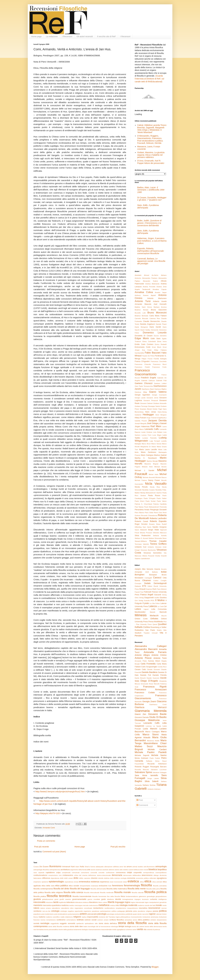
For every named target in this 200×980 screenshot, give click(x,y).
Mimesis (141, 615)
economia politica (142, 878)
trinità (114, 930)
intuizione (49, 902)
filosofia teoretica (59, 896)
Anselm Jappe (161, 292)
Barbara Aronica (160, 307)
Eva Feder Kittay (150, 350)
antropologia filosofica (41, 870)
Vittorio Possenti (148, 556)
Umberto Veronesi (155, 547)
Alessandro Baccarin (146, 649)
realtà (62, 917)
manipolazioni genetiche (158, 902)
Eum (154, 589)
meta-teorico (94, 905)
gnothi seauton (65, 899)
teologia (128, 926)
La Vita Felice (155, 603)
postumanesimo (74, 914)
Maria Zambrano (148, 452)
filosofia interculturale (92, 892)
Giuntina (163, 598)
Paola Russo (154, 495)
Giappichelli (149, 598)
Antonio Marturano (157, 298)
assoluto (105, 870)
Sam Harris (147, 527)
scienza (80, 920)
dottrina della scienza (112, 878)
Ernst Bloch (157, 347)
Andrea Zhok (161, 287)
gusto (103, 899)
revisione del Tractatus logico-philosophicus (115, 917)
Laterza (153, 606)
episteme (45, 882)
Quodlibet (162, 624)
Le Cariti (161, 606)
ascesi (93, 870)
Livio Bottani (158, 432)
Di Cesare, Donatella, (152, 199)
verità (140, 929)
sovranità (72, 923)
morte (164, 905)
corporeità (138, 873)
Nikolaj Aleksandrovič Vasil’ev (151, 493)
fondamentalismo (132, 896)
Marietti (152, 612)
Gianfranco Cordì (158, 704)
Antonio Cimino (159, 655)
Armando (138, 572)
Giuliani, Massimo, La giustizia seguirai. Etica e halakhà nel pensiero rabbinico (151, 155)
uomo (134, 930)
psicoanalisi (92, 914)
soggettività (55, 923)
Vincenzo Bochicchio (148, 550)
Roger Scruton (141, 524)
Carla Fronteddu (148, 664)
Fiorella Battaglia (160, 359)
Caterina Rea (155, 318)
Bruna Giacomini (159, 310)
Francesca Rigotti (155, 687)
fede (110, 886)
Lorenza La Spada (153, 726)
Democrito (155, 330)
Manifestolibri (140, 612)
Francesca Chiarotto (143, 364)
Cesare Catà (140, 669)
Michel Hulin (154, 474)
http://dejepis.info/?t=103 (48, 813)
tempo (121, 926)
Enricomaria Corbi (143, 347)
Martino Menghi (152, 461)
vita (145, 930)
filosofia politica (155, 892)
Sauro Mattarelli (141, 530)
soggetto (63, 923)
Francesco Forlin (159, 367)
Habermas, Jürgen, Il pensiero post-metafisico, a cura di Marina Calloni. (152, 241)
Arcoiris (164, 569)
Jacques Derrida (157, 421)
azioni (131, 870)
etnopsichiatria (85, 886)
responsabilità (93, 917)
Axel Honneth (160, 304)
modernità (133, 905)
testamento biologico (81, 930)
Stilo (165, 630)
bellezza (137, 870)
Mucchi (164, 616)
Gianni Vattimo (158, 392)
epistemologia (56, 882)
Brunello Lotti (140, 313)
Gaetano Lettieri (160, 383)
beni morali (144, 870)
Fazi (142, 592)
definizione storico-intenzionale (100, 875)
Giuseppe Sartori (154, 406)
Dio (41, 867)
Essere (46, 867)
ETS (144, 586)
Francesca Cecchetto (159, 361)
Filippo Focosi (147, 359)
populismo (37, 914)
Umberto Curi (141, 547)
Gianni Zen (140, 714)
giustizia (37, 899)
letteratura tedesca (82, 902)
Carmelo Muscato (142, 318)
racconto (145, 914)
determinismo (147, 875)
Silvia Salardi (151, 781)
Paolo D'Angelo (150, 498)
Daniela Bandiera (150, 672)
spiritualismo (89, 923)
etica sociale (74, 886)
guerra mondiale (94, 899)
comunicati (76, 873)
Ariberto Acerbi (160, 301)
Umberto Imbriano (154, 789)
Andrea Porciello (149, 287)
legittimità (62, 902)
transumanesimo (95, 930)
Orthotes (154, 619)
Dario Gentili (155, 327)
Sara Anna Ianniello (146, 775)
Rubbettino (139, 630)
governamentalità (79, 899)
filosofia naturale (138, 892)
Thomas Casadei (158, 541)
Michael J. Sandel (144, 470)
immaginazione (128, 899)
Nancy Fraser (154, 480)
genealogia (151, 896)
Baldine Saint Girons (143, 307)
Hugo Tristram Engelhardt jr (157, 418)
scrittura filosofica (117, 920)
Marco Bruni (146, 444)
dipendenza (55, 878)
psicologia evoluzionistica (116, 914)
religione (77, 917)
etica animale (157, 882)
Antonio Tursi (143, 301)
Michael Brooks (160, 467)
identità (118, 899)
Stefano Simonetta (155, 538)
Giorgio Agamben (143, 395)
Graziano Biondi (146, 409)
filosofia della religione (54, 892)
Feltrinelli (148, 592)
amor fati (123, 867)
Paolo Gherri (140, 501)
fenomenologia (132, 885)
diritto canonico (85, 878)
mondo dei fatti (150, 905)
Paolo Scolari (151, 501)
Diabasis (138, 586)
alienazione (108, 867)
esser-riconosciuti (116, 882)
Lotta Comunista (159, 609)
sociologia (45, 923)
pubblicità (129, 914)
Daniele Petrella (160, 675)
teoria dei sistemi (138, 926)
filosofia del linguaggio (80, 889)
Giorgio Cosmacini (159, 395)
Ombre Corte (141, 619)
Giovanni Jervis (152, 398)
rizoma (43, 920)
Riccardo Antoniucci (157, 764)
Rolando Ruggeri (142, 767)
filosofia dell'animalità (98, 889)
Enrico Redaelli (161, 344)
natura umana (45, 908)
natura (36, 908)
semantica (128, 920)
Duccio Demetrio (160, 336)
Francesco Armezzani (151, 690)
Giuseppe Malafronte (147, 720)
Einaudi (142, 589)
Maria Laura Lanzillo (148, 450)
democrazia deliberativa (132, 875)
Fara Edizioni (162, 589)
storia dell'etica (111, 923)
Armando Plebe (141, 661)
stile (96, 923)
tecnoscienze (106, 926)
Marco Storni (151, 734)
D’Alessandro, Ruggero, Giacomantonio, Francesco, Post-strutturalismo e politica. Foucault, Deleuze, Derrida (150, 139)
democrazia (117, 875)
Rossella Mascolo (142, 770)
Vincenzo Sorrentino (152, 553)
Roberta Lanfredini (158, 518)
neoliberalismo (110, 908)
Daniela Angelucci (147, 324)
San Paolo (150, 630)
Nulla (82, 867)
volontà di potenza (154, 930)
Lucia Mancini (150, 729)
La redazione (52, 36)
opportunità (79, 911)
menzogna (79, 905)
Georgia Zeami (149, 701)
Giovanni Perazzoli (151, 400)
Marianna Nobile (153, 741)
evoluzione (103, 886)
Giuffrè (157, 598)
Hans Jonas (150, 412)
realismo (42, 917)
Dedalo (147, 583)
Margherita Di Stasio (148, 447)
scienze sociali (91, 920)
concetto (101, 873)
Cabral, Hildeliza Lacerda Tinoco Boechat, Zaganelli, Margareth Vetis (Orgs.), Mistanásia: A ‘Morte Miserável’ (152, 129)
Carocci (157, 578)
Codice (156, 581)
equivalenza (69, 882)
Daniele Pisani (161, 324)
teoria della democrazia (153, 926)
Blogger (155, 967)
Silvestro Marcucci (160, 533)
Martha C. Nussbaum (146, 458)
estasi (125, 882)
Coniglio (164, 581)
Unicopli (155, 633)
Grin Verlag (139, 600)
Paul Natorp (139, 507)
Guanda (147, 600)
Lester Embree (147, 432)
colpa (58, 873)
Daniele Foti (146, 675)
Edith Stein (156, 339)
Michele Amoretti (149, 477)
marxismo (38, 905)
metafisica (104, 905)
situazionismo (162, 920)
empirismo (37, 882)
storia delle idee (76, 926)
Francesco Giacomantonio (146, 372)
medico (72, 905)
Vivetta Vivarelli (161, 556)
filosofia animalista (160, 886)
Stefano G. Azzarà (141, 538)
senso (135, 920)
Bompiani (153, 575)
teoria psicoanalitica (51, 930)
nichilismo (38, 911)
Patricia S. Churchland (144, 504)
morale (159, 905)
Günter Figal (157, 409)
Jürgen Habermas (142, 427)
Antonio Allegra (142, 655)
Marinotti (163, 612)
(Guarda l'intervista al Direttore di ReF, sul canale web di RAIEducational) (149, 79)
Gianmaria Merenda (151, 711)
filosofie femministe (99, 896)
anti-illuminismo (149, 867)
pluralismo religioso (145, 911)
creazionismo (53, 875)
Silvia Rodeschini (143, 536)
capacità (41, 873)
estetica (133, 881)
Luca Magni (157, 435)
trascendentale (107, 930)
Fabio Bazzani (153, 353)
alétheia (116, 867)
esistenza (95, 882)
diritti (62, 878)
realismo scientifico (53, 917)
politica (163, 911)
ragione (152, 914)
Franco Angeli (147, 595)
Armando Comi (49, 828)
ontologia (55, 911)
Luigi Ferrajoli (155, 441)
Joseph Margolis (141, 423)
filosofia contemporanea (43, 889)
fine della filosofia (114, 896)
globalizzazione (48, 899)
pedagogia (121, 911)
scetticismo (61, 920)
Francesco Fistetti (142, 367)
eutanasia (95, 886)
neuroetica (143, 908)
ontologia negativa (67, 911)
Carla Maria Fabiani (158, 316)
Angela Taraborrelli (143, 289)
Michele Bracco (161, 477)
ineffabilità (154, 899)
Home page (36, 36)
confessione (110, 873)
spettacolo (80, 923)
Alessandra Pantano (150, 278)
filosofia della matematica (117, 889)
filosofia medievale (107, 892)
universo (129, 930)
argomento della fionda (79, 870)
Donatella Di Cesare (144, 336)
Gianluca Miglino (161, 389)
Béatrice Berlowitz (142, 316)
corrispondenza (149, 873)
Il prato (146, 603)
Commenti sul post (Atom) (54, 852)
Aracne (157, 569)
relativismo (69, 917)
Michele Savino (159, 755)
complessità (66, 873)
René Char (158, 513)
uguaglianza (121, 930)
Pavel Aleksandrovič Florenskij (155, 507)
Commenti (142, 805)
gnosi (56, 899)
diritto (76, 878)
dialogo (156, 875)
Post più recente (42, 847)
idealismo (110, 899)
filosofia (146, 885)
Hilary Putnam (140, 418)
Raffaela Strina (153, 761)
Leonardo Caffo (152, 429)
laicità (56, 902)
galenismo (143, 896)
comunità (94, 873)
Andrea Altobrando (152, 284)
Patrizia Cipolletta (160, 504)
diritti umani (68, 878)
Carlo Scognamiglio (149, 667)
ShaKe (159, 630)
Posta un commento (46, 841)
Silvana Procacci (146, 533)
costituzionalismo (40, 875)
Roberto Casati (141, 521)
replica (84, 917)
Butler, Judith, (149, 223)
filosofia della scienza (73, 892)
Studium (138, 633)
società (36, 923)
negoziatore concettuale (83, 908)
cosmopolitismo (161, 873)
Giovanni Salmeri (146, 403)
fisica (123, 896)
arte (89, 870)
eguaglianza (162, 878)
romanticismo (51, 920)
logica (128, 902)
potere (83, 914)
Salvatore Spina (143, 772)
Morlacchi (154, 616)
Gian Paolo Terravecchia (144, 386)
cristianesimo (68, 875)
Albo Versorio (148, 569)
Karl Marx (156, 426)
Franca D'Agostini (142, 361)
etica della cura (48, 886)
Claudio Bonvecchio (152, 321)
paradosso (96, 911)
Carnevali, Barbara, (151, 261)
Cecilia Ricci (162, 667)
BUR (147, 572)
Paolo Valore (162, 501)
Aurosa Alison (154, 661)
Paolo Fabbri (162, 498)
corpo (130, 872)
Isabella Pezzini (141, 421)
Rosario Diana (155, 524)
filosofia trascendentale (82, 896)
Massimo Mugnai (151, 464)
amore (129, 867)
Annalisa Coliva (144, 292)
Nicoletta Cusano (148, 490)
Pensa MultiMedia (156, 622)
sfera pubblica (144, 920)
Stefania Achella (160, 536)
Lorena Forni (146, 435)
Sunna (93, 867)
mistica (113, 905)
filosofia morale (122, 892)
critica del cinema (81, 875)
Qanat (155, 624)
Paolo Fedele (155, 758)
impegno (138, 899)
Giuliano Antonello (160, 403)
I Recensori (67, 36)
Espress (149, 589)
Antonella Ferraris (155, 652)
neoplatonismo (121, 908)
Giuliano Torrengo (141, 406)
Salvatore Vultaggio (160, 772)
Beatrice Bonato (142, 310)
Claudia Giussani (153, 669)
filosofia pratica (40, 896)
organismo (87, 911)
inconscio (145, 899)
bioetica (153, 869)
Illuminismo (55, 866)
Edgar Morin (142, 338)
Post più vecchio (118, 847)
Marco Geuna (156, 444)
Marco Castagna (152, 732)
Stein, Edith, (148, 206)
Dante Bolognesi (141, 327)
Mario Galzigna (147, 455)
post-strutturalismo (61, 914)
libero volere (103, 902)
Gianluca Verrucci (151, 707)
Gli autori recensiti (85, 36)
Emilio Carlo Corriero (144, 344)
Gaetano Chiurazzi (144, 383)
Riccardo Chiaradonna (149, 515)
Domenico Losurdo (155, 333)
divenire (94, 878)
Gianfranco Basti (148, 389)
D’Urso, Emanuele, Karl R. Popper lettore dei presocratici (151, 162)
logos (147, 902)
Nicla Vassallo (156, 484)
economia (131, 878)
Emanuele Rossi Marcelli (150, 684)
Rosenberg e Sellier (158, 627)
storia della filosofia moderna (59, 926)
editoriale (153, 878)
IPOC (152, 600)
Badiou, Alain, (151, 190)
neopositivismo (132, 908)
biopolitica (162, 870)
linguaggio (120, 902)
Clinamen (147, 580)
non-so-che (46, 911)
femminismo (118, 886)
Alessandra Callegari (151, 646)
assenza (99, 870)
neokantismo (98, 908)
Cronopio (138, 583)
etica (148, 881)
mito (117, 905)
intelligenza (163, 899)
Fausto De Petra (148, 356)
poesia (155, 911)
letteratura (70, 902)
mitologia (123, 905)
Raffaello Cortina (142, 627)
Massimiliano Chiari (155, 743)
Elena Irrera (162, 341)
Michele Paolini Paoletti (151, 752)
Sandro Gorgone (159, 527)
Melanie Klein (147, 467)
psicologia (102, 914)
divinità (101, 878)
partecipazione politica (108, 911)
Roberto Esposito (158, 521)
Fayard (137, 592)
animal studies (138, 867)
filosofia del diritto (61, 889)
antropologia (161, 866)
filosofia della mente (137, 889)
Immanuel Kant (68, 867)
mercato (86, 905)
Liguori (146, 609)
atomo (117, 870)
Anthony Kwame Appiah (145, 295)
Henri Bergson (161, 415)
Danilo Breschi (140, 678)
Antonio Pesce (143, 658)
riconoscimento (136, 917)
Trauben (147, 633)
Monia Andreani (142, 758)
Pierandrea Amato (142, 510)
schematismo (71, 920)
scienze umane (103, 920)
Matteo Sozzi (144, 746)
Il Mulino (160, 600)
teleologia (115, 926)
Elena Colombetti (149, 341)
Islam (77, 867)
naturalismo (56, 908)
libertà (111, 902)
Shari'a (87, 867)
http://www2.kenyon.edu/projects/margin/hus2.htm (60, 791)
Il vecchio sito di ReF (107, 36)
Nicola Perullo (141, 487)
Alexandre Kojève (150, 281)
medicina (65, 905)
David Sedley (145, 330)
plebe (135, 911)
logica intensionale (138, 902)
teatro (86, 926)
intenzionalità (39, 902)
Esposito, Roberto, (151, 251)
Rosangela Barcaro (158, 767)
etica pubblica (62, 886)
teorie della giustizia (66, 930)
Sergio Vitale (153, 530)
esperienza (105, 882)
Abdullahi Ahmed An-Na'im (147, 275)
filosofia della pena (153, 889)
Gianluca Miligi (141, 392)
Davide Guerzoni (153, 678)
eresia (76, 882)
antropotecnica (55, 870)
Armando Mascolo (143, 304)
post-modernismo (48, 914)
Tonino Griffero (158, 544)
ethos (142, 882)
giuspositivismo (161, 896)
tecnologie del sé (94, 926)
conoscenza (121, 873)
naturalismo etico (67, 908)
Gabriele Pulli (161, 381)
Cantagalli (148, 578)
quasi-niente (137, 914)
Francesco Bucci (160, 364)
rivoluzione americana (150, 917)
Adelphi (138, 569)
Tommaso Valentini (142, 544)
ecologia (123, 878)
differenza (46, 878)
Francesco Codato (145, 692)
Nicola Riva (155, 487)
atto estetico (124, 870)
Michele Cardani (157, 749)
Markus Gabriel (160, 455)
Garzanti (158, 595)
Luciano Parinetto (149, 438)
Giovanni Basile (157, 714)
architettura (65, 870)
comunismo (85, 873)
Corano (36, 867)
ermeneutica (84, 882)
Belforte (155, 572)
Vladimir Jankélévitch (142, 559)
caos (35, 873)
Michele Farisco (141, 480)
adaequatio (100, 867)
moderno (141, 905)
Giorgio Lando (140, 398)
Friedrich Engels (148, 378)
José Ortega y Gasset (157, 423)
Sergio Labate (153, 778)
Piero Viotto (149, 513)
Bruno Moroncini (157, 313)
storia (101, 923)
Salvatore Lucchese (159, 770)
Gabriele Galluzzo (148, 381)
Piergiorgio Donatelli (158, 510)
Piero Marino (139, 513)
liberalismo (93, 902)
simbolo (153, 920)
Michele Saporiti (142, 755)
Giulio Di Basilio (158, 717)
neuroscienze (154, 908)
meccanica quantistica (52, 905)
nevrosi (164, 908)
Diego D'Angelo (149, 681)
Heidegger (148, 415)
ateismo (112, 870)
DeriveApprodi (160, 583)
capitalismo (50, 873)
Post (140, 800)
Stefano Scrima (149, 785)
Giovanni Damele (142, 717)
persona (129, 911)
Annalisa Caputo (160, 289)
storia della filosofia (132, 923)
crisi (60, 875)
